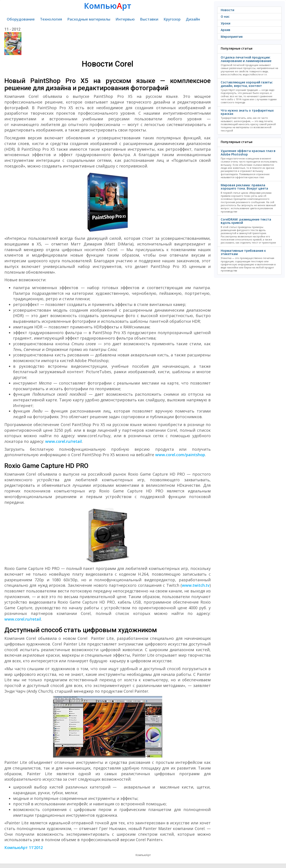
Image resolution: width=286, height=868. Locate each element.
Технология (51, 19)
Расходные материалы (89, 19)
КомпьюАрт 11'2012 (24, 847)
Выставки (149, 19)
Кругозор (172, 19)
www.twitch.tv (196, 585)
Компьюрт (108, 6)
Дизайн (193, 19)
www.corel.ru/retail (64, 441)
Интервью (125, 19)
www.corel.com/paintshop (180, 455)
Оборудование (21, 19)
